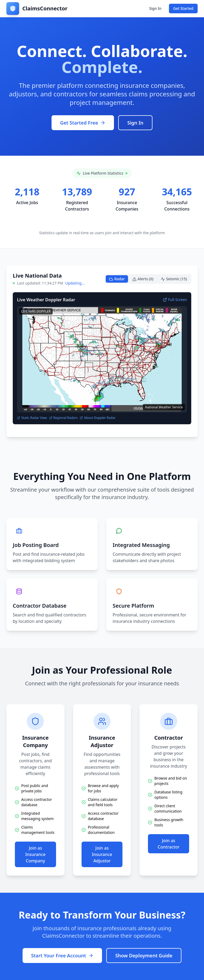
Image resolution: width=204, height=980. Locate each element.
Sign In (155, 8)
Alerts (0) (143, 279)
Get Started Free (83, 123)
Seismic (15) (174, 279)
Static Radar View (32, 418)
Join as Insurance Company (35, 854)
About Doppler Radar (98, 418)
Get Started (183, 8)
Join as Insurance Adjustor (102, 854)
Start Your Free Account (62, 956)
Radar (117, 279)
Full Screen (175, 300)
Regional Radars (63, 418)
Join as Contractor (169, 844)
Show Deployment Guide (144, 956)
